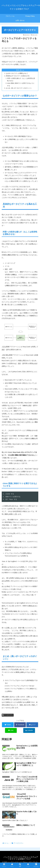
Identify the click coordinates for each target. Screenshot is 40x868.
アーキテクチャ (8, 715)
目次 (18, 70)
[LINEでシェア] (11, 730)
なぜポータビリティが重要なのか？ (17, 73)
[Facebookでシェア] (20, 725)
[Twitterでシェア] (8, 725)
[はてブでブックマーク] (32, 725)
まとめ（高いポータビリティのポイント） (19, 88)
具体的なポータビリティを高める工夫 (18, 76)
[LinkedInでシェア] (29, 730)
